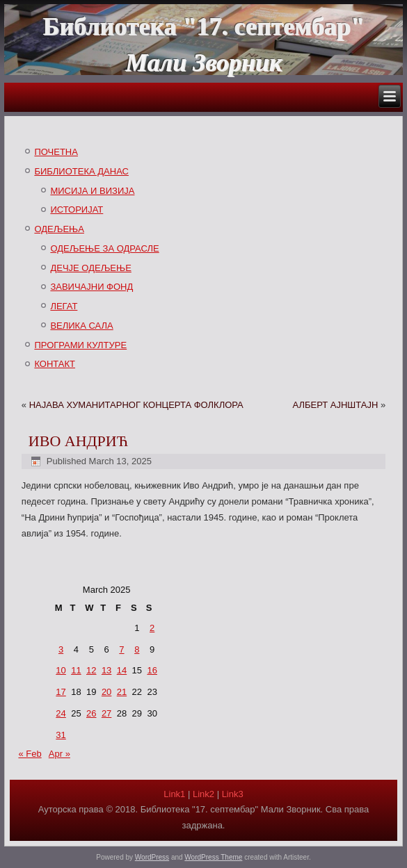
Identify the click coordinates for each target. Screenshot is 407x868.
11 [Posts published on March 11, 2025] (76, 670)
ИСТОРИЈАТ (77, 210)
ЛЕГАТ (64, 306)
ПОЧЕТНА (56, 152)
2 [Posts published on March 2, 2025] (152, 628)
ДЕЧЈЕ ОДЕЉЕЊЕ (90, 268)
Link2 (203, 794)
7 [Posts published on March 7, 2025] (121, 649)
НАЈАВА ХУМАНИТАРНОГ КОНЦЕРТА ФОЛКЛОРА (136, 405)
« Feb (30, 754)
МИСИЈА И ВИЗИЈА (92, 191)
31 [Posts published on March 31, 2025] (61, 735)
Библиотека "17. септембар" (203, 26)
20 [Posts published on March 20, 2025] (106, 692)
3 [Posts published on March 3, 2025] (61, 649)
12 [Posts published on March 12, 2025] (91, 670)
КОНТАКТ (55, 364)
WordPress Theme (213, 857)
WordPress (152, 857)
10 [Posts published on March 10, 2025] (61, 670)
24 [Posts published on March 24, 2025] (61, 713)
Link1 (174, 794)
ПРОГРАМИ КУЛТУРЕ (80, 345)
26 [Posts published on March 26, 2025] (91, 713)
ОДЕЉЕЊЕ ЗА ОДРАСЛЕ (104, 248)
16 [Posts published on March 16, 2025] (152, 670)
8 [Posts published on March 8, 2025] (137, 649)
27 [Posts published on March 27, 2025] (106, 713)
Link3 (233, 794)
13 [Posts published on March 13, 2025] (106, 670)
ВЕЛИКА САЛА (81, 326)
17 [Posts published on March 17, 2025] (61, 692)
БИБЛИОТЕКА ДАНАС (81, 171)
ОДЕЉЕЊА (59, 229)
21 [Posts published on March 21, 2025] (122, 692)
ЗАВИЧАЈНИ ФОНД (91, 287)
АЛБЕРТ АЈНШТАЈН (335, 405)
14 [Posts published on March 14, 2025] (122, 670)
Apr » (59, 754)
